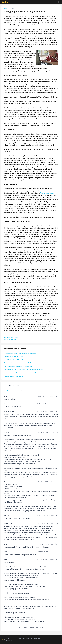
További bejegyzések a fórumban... (31, 627)
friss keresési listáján (47, 193)
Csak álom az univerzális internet (13, 376)
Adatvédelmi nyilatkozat (26, 638)
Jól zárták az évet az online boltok (14, 360)
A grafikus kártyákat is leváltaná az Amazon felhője (19, 366)
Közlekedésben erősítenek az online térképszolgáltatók (20, 373)
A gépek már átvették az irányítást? (14, 356)
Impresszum (37, 638)
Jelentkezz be (8, 391)
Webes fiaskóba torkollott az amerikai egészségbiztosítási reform (23, 369)
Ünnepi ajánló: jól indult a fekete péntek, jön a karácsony (21, 353)
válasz (52, 396)
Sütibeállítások (41, 641)
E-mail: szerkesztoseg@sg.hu (27, 641)
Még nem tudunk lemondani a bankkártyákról (17, 363)
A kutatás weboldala (11, 337)
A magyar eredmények (11, 339)
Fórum (43, 638)
